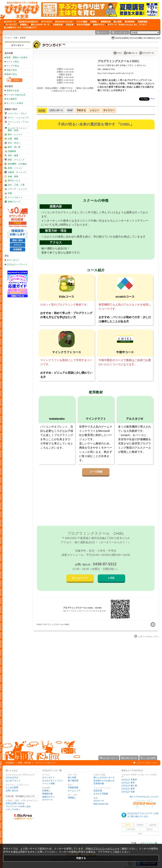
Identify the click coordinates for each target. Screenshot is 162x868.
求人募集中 (12, 99)
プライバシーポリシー (45, 763)
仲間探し (72, 798)
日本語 (128, 825)
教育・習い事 (14, 147)
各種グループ (14, 202)
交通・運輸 (13, 139)
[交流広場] (69, 25)
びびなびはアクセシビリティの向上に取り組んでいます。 (143, 815)
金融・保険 (13, 176)
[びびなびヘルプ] (143, 25)
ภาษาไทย (131, 829)
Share (152, 98)
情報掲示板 (47, 794)
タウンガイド (17, 45)
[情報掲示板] (105, 22)
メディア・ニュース (17, 189)
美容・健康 (13, 155)
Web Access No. (101, 804)
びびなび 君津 (128, 783)
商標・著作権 (24, 763)
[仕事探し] (93, 22)
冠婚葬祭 (12, 151)
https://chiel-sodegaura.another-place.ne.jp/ (114, 73)
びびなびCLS (12, 777)
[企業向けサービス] (13, 27)
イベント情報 (48, 783)
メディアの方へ (13, 809)
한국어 (150, 829)
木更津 (23, 38)
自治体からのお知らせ (104, 781)
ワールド (8, 38)
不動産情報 (73, 787)
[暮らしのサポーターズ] (39, 25)
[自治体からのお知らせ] (28, 22)
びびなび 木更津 (129, 780)
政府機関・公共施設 (17, 164)
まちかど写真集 (101, 794)
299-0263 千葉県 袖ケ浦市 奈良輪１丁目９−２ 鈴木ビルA (122, 65)
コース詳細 (96, 472)
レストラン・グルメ (17, 113)
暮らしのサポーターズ (104, 777)
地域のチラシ (48, 797)
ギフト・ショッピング (18, 118)
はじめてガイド (13, 781)
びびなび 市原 (128, 792)
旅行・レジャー (15, 134)
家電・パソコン (15, 168)
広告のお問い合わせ (15, 803)
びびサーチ (99, 801)
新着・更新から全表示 (17, 57)
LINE (111, 578)
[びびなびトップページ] (21, 10)
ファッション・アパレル (18, 123)
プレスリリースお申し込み (18, 806)
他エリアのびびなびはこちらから (144, 797)
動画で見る (12, 74)
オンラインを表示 (15, 103)
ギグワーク (47, 800)
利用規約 (10, 763)
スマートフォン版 (149, 843)
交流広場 (98, 791)
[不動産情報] (142, 22)
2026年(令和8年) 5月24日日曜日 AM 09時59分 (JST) (138, 38)
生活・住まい (14, 143)
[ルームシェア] (10, 25)
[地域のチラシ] (98, 25)
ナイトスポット (15, 197)
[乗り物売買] (129, 22)
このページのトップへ (147, 763)
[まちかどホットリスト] (63, 22)
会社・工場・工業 (16, 185)
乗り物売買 (73, 781)
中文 (140, 834)
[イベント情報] (81, 22)
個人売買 (72, 777)
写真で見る (12, 70)
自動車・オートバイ (17, 172)
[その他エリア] (30, 27)
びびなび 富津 (128, 789)
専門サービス (14, 181)
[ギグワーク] (111, 25)
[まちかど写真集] (82, 25)
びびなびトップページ (17, 264)
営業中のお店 (13, 91)
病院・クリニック (16, 160)
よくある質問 (12, 787)
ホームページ (80, 578)
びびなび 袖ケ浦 (129, 786)
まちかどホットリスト (53, 781)
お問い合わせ (12, 791)
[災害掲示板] (57, 25)
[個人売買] (117, 22)
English (140, 825)
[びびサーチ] (10, 22)
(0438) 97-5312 (109, 69)
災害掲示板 (99, 783)
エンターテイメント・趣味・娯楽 (18, 129)
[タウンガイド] (46, 22)
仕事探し (46, 791)
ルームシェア (74, 791)
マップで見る (13, 66)
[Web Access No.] (128, 25)
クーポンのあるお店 (16, 95)
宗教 (10, 193)
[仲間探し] (23, 25)
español (153, 825)
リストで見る (13, 62)
